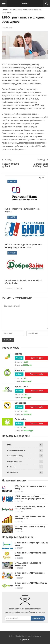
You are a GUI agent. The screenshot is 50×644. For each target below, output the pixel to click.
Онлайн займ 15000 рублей (40, 165)
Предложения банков (16, 450)
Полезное (11, 467)
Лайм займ (20, 419)
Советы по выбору (15, 456)
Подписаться (38, 618)
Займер (19, 354)
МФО (9, 445)
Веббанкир (20, 403)
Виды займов (13, 472)
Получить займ (37, 358)
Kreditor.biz (25, 4)
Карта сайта (25, 640)
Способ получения (15, 461)
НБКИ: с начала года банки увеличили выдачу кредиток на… (30, 497)
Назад (9, 289)
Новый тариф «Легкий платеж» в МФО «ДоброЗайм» (30, 508)
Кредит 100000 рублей (10, 165)
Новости (12, 181)
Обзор (19, 358)
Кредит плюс (21, 386)
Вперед (18, 289)
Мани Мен (20, 370)
